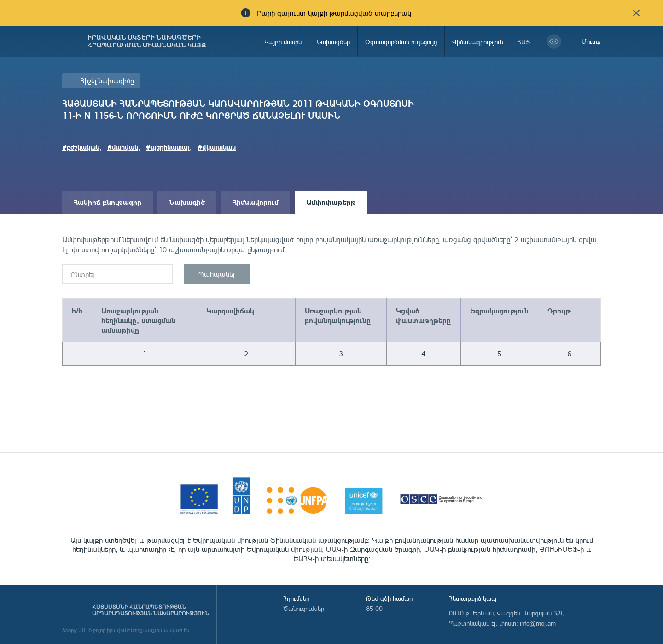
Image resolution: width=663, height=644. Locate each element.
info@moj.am (538, 623)
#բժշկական (81, 147)
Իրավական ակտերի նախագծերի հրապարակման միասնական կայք (147, 41)
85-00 (374, 608)
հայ (524, 42)
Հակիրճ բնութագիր (108, 202)
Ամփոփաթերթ (331, 202)
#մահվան (123, 147)
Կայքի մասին (283, 42)
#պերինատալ (168, 147)
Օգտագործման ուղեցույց (401, 42)
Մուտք (591, 41)
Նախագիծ (187, 202)
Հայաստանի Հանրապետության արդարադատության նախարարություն (151, 610)
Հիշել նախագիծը (107, 81)
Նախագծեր (333, 42)
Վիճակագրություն (478, 42)
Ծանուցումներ (304, 608)
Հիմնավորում (256, 202)
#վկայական (217, 147)
